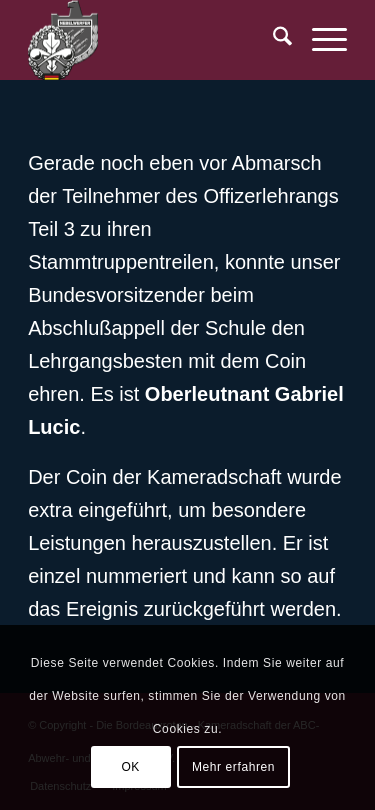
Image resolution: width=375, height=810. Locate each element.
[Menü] (319, 40)
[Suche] (272, 40)
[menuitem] (272, 40)
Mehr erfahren (233, 767)
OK (130, 767)
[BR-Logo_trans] (155, 40)
